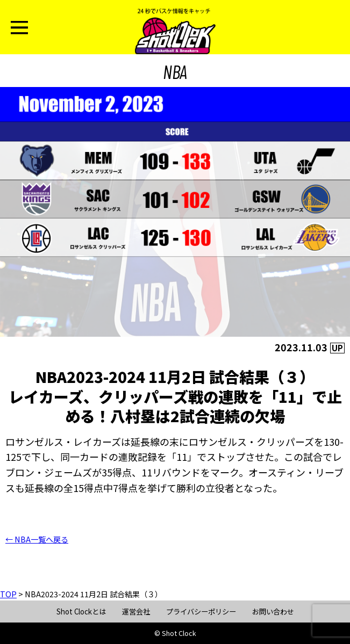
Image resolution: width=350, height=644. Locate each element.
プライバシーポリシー (201, 612)
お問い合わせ (273, 612)
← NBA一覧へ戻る (37, 539)
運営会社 (136, 612)
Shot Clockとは (81, 612)
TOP (8, 594)
